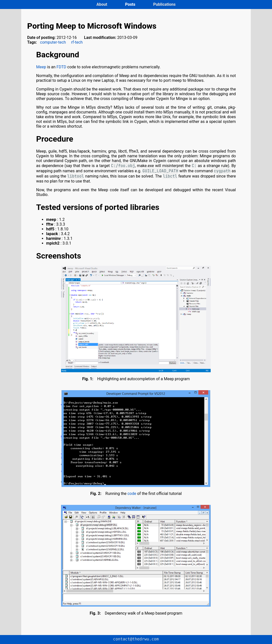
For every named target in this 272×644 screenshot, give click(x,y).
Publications (164, 4)
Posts (131, 4)
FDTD (61, 67)
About (102, 4)
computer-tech (53, 42)
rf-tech (77, 42)
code (132, 494)
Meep (41, 67)
